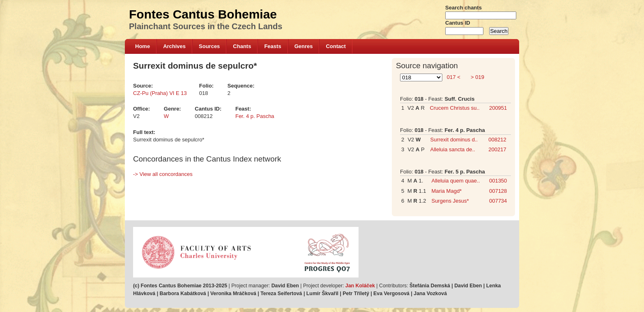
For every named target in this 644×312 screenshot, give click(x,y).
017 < (453, 77)
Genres (304, 46)
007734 (498, 201)
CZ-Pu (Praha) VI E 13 (160, 93)
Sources (209, 46)
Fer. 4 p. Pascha (255, 116)
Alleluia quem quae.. (455, 181)
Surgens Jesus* (450, 201)
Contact (336, 46)
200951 (498, 108)
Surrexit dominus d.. (454, 140)
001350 (498, 181)
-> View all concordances (163, 174)
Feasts (273, 46)
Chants (242, 46)
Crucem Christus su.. (454, 108)
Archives (174, 46)
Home (143, 46)
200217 (497, 149)
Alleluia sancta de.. (453, 149)
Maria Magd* (446, 191)
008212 (497, 140)
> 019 (477, 77)
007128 (498, 191)
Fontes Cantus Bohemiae (203, 14)
